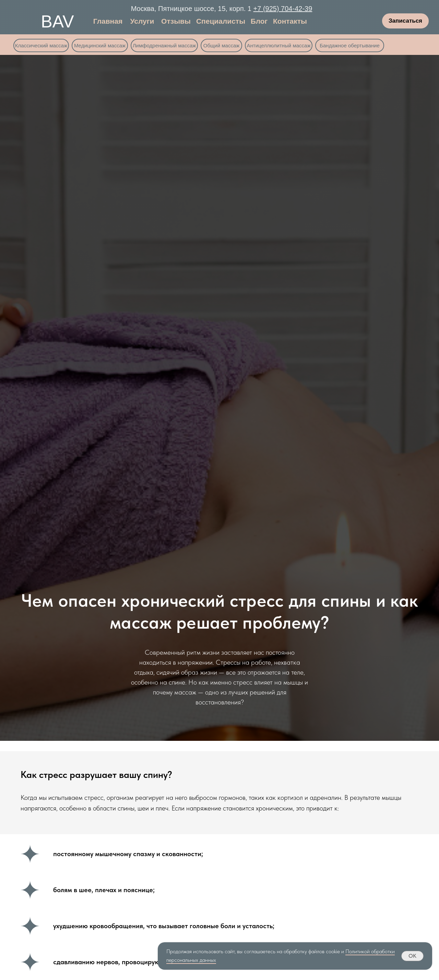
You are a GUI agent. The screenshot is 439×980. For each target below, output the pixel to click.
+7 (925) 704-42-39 (283, 9)
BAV (57, 22)
